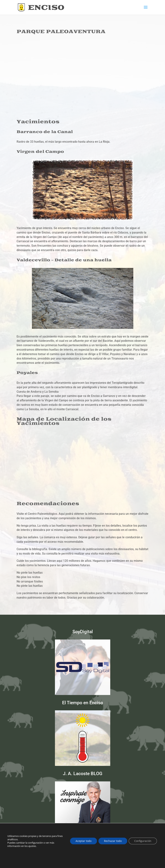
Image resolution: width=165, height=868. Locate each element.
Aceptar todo (84, 841)
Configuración (143, 841)
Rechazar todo (113, 841)
